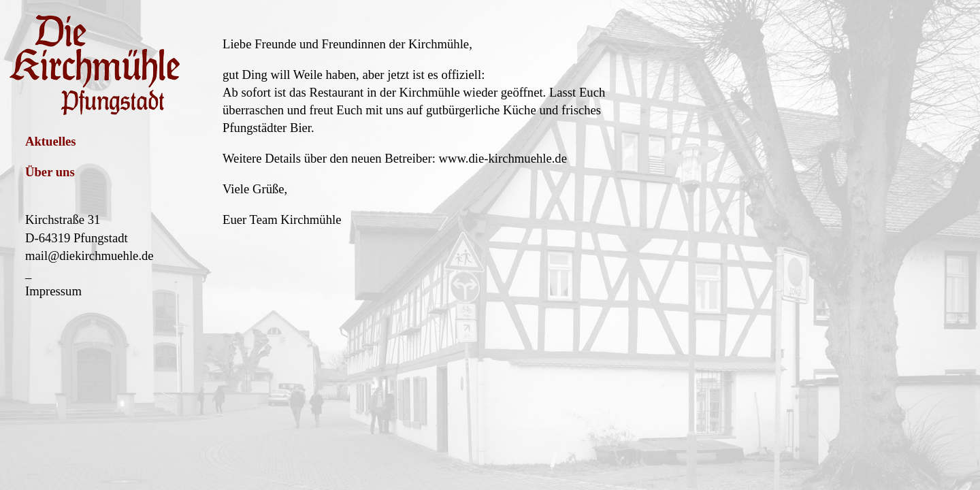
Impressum (53, 291)
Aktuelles (51, 141)
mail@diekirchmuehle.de (89, 256)
